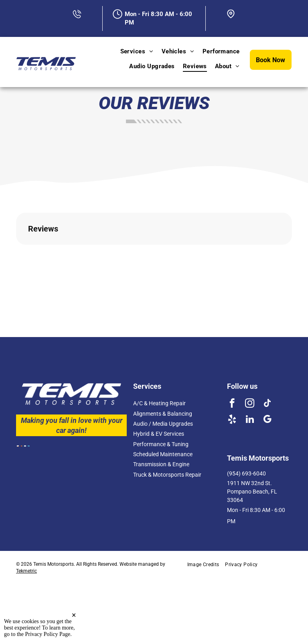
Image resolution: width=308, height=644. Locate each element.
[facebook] (232, 404)
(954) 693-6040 (246, 473)
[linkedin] (250, 420)
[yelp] (232, 420)
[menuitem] (137, 51)
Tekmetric (26, 571)
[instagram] (250, 404)
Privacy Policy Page (48, 634)
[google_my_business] (267, 420)
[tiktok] (267, 404)
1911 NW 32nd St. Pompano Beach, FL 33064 (252, 492)
